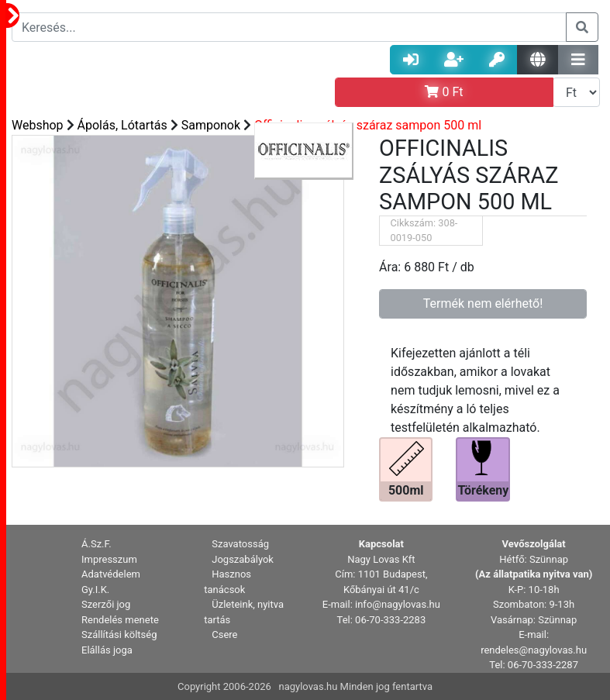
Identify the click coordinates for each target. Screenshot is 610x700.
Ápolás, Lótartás (122, 125)
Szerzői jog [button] (106, 604)
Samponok (211, 125)
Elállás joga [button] (107, 650)
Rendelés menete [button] (120, 620)
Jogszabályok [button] (243, 559)
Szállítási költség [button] (119, 634)
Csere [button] (224, 634)
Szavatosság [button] (240, 544)
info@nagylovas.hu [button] (398, 604)
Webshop (38, 125)
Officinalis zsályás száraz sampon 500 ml (368, 125)
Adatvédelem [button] (111, 574)
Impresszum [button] (109, 559)
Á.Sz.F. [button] (96, 544)
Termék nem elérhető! (483, 303)
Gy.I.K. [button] (95, 590)
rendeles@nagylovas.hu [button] (534, 650)
